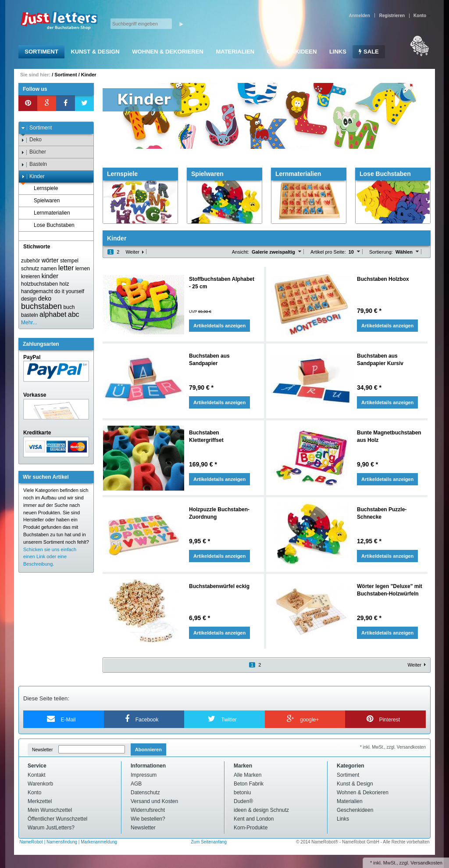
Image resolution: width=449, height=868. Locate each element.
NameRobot (32, 842)
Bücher (34, 152)
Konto (34, 793)
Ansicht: (241, 252)
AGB (136, 784)
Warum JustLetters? (51, 828)
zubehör (30, 261)
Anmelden (359, 16)
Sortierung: (381, 252)
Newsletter (42, 750)
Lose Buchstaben (50, 225)
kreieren (30, 276)
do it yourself (69, 291)
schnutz (30, 269)
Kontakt (37, 775)
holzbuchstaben (39, 284)
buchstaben (41, 306)
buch (69, 307)
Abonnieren (148, 750)
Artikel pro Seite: (328, 252)
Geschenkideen (292, 52)
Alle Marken (248, 775)
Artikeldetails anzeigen (219, 326)
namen (49, 269)
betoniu (242, 793)
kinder (50, 276)
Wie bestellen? (148, 819)
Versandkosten (426, 863)
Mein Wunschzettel (50, 810)
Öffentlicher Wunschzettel (57, 819)
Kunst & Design (95, 52)
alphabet (53, 314)
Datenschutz (145, 793)
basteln (30, 315)
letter (66, 268)
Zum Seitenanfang (209, 842)
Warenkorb (40, 784)
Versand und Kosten (154, 801)
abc (74, 314)
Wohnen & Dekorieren (168, 52)
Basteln (34, 164)
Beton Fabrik (249, 784)
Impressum (144, 775)
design (29, 299)
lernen (83, 269)
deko (45, 298)
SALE (369, 52)
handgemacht (37, 291)
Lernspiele (42, 188)
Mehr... (29, 323)
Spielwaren (43, 201)
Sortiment (41, 52)
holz (64, 284)
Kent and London (254, 819)
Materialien (235, 52)
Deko (31, 140)
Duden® (243, 801)
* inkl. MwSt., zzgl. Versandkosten (393, 747)
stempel (69, 261)
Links (338, 52)
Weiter (132, 252)
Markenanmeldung (99, 842)
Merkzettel (40, 801)
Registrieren (392, 16)
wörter (50, 260)
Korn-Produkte (251, 828)
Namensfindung (62, 842)
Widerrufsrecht (148, 810)
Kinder (89, 75)
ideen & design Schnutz (261, 810)
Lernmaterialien (48, 213)
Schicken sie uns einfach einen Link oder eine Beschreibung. (50, 557)
